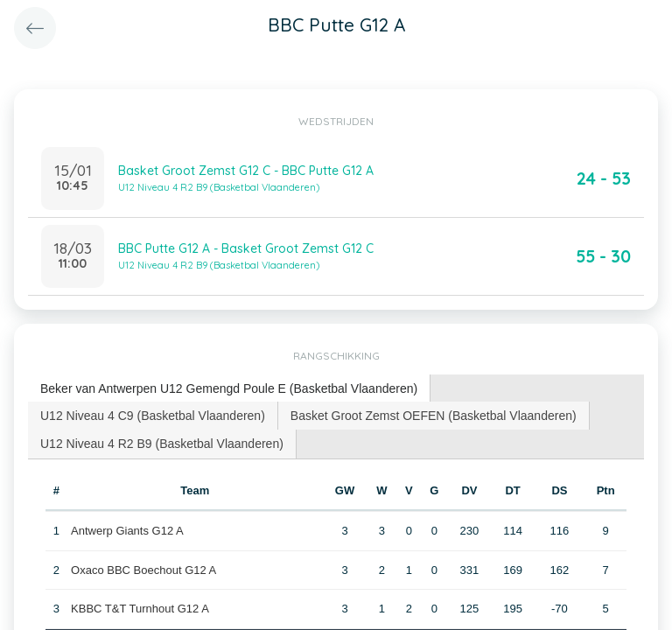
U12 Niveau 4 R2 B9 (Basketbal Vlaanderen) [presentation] (162, 444)
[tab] (229, 389)
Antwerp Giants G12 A (127, 531)
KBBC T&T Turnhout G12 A (140, 609)
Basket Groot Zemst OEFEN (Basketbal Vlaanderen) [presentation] (434, 416)
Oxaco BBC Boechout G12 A (143, 570)
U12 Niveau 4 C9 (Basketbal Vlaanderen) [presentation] (153, 416)
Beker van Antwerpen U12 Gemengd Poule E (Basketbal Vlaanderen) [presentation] (229, 388)
